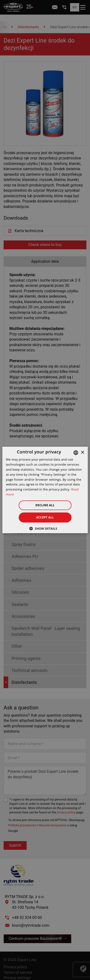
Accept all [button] (45, 517)
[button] (45, 528)
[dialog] (45, 490)
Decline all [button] (45, 505)
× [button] (82, 452)
